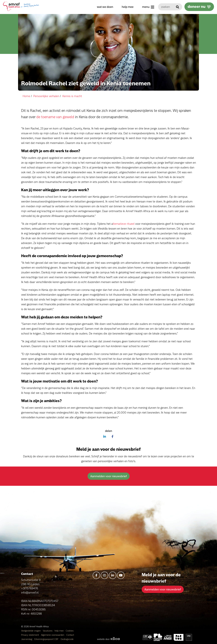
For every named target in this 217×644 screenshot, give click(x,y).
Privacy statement (30, 635)
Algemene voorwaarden (53, 635)
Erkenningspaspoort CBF (47, 639)
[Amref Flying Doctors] (158, 637)
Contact (70, 635)
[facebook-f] (96, 575)
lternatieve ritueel (124, 224)
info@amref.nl (30, 593)
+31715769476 (30, 588)
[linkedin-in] (113, 575)
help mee (128, 7)
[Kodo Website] (115, 639)
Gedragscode (67, 639)
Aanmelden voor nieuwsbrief (109, 476)
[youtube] (121, 575)
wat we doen (105, 7)
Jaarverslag (27, 639)
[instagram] (105, 575)
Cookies (70, 631)
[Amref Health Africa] (148, 637)
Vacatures (48, 631)
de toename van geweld (55, 117)
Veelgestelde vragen (31, 631)
